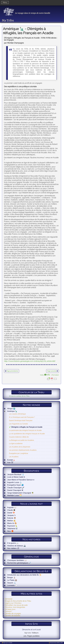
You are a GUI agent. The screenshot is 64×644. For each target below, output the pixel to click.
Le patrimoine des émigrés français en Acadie (25, 430)
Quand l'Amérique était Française (21, 420)
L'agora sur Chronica (13, 603)
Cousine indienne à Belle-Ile (19, 437)
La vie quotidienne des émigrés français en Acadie (27, 434)
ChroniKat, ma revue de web (16, 605)
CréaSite (10, 643)
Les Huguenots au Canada (18, 424)
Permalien (55, 375)
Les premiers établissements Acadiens (23, 450)
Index (42, 375)
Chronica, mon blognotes (15, 607)
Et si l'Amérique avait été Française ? (22, 417)
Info (48, 375)
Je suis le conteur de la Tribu (19, 396)
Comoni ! (8, 611)
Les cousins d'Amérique (17, 414)
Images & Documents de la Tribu (18, 601)
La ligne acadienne (16, 443)
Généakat (9, 599)
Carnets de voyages (13, 613)
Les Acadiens (14, 457)
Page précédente (12, 371)
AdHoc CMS (60, 643)
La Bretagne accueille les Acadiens (22, 440)
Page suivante (52, 371)
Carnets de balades (13, 616)
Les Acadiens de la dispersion (20, 447)
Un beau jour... (10, 609)
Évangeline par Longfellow (19, 453)
